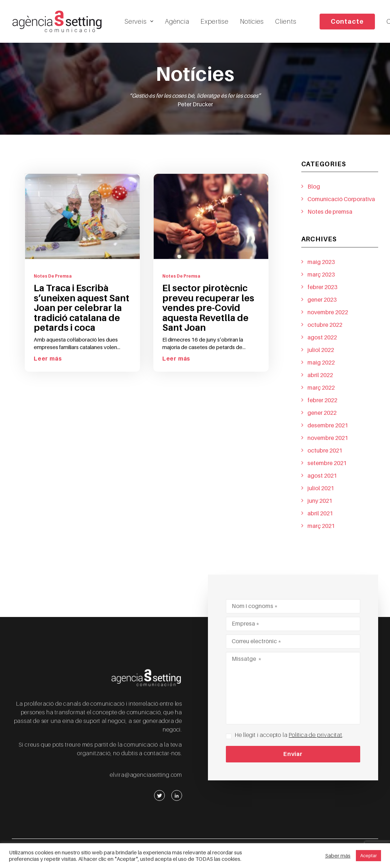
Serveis (139, 22)
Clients (286, 22)
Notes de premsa (53, 282)
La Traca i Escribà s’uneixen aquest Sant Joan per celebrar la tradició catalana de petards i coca (82, 313)
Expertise (215, 22)
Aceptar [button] (368, 856)
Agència (177, 22)
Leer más (48, 364)
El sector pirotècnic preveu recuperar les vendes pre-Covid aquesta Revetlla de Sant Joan (208, 313)
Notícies (252, 22)
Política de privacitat (315, 735)
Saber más (338, 856)
